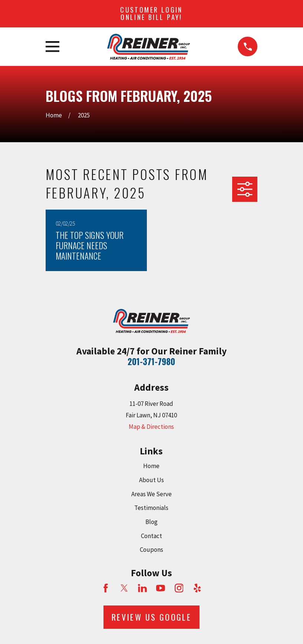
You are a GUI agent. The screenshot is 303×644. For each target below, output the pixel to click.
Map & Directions (151, 427)
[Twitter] (124, 588)
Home (151, 466)
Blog (151, 522)
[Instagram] (179, 588)
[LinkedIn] (142, 588)
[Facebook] (106, 588)
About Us (151, 480)
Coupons (151, 550)
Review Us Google (151, 617)
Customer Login (151, 13)
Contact (151, 536)
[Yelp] (197, 588)
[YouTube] (161, 588)
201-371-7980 (151, 361)
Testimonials (151, 508)
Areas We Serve (151, 494)
